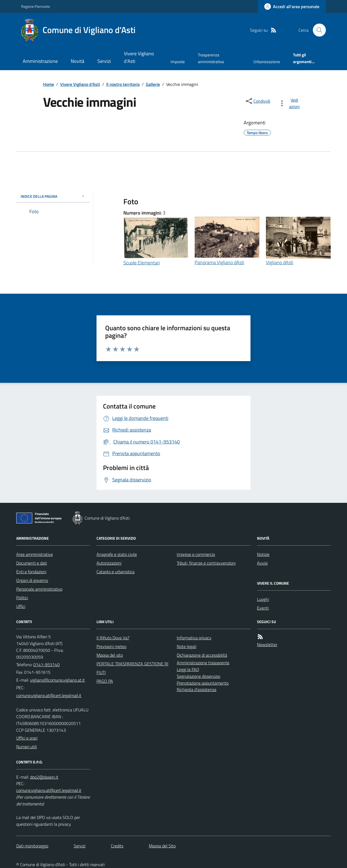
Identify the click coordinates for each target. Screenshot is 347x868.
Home (49, 84)
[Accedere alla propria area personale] (292, 7)
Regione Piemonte (36, 6)
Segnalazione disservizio (198, 676)
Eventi (263, 608)
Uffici (21, 606)
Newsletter (267, 644)
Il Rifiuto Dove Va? (113, 638)
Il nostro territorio (123, 84)
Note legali (187, 646)
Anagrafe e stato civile (117, 554)
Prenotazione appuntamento (203, 683)
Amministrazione (40, 61)
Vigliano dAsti (280, 262)
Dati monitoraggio (32, 846)
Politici (22, 598)
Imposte (178, 62)
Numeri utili (27, 747)
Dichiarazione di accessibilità (202, 655)
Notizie (263, 554)
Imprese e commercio (196, 554)
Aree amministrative (35, 554)
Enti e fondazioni (31, 572)
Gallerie (153, 84)
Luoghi (263, 599)
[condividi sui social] (258, 101)
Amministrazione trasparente (203, 663)
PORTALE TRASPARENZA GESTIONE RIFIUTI (132, 668)
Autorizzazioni (109, 563)
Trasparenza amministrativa (211, 58)
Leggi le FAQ (188, 669)
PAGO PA (105, 681)
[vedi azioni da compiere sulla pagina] (290, 103)
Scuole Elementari (142, 263)
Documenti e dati (32, 563)
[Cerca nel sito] (317, 30)
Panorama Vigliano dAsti (219, 262)
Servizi (104, 61)
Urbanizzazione (267, 62)
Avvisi (262, 563)
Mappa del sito (110, 655)
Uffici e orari (27, 738)
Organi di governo (32, 580)
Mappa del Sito (162, 846)
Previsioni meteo (111, 646)
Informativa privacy (194, 638)
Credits (117, 846)
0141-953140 (46, 665)
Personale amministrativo (39, 589)
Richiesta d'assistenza (197, 689)
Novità (78, 61)
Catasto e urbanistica (115, 572)
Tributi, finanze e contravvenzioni (206, 563)
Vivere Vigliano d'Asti (139, 57)
